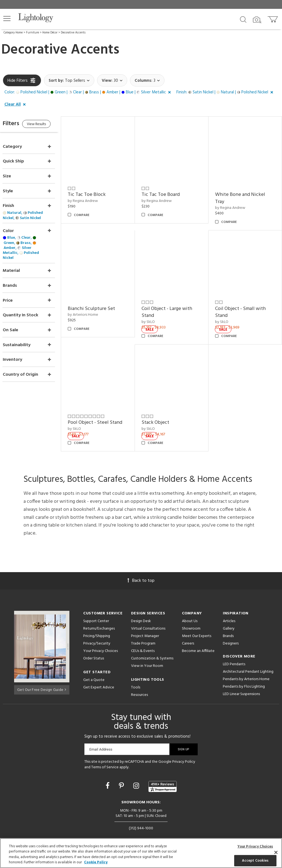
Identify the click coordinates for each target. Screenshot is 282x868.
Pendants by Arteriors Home (246, 668)
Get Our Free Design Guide (42, 678)
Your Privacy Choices (100, 640)
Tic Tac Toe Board (168, 191)
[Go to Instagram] (137, 776)
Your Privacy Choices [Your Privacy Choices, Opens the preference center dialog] (255, 847)
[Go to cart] (273, 18)
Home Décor (50, 33)
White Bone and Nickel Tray (244, 195)
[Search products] (243, 19)
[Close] (276, 852)
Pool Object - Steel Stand (106, 412)
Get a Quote (94, 669)
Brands (228, 625)
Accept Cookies (255, 860)
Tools (136, 676)
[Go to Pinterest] (122, 776)
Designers (231, 632)
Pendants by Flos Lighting (244, 676)
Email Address (101, 738)
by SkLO (155, 315)
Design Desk (141, 610)
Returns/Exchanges (99, 618)
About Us (190, 610)
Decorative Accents (73, 33)
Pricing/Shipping (97, 625)
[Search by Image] (257, 20)
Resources (139, 684)
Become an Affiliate (198, 640)
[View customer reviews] (163, 776)
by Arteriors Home (94, 308)
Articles (229, 610)
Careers (188, 632)
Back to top (141, 570)
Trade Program (143, 632)
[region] (141, 853)
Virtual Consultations (148, 618)
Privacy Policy (184, 751)
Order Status (94, 647)
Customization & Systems (152, 647)
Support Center (96, 610)
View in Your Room (147, 655)
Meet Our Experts (197, 625)
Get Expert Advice (99, 676)
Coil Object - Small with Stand (244, 305)
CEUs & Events (143, 640)
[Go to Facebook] (108, 776)
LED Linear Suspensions (241, 683)
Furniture (32, 33)
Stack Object (163, 412)
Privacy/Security (97, 632)
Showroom (191, 618)
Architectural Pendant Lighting (248, 661)
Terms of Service (105, 756)
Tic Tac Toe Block (98, 191)
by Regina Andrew (94, 197)
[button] (7, 19)
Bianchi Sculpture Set (102, 301)
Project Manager (145, 625)
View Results (49, 125)
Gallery (229, 618)
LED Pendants (234, 653)
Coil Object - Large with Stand (174, 305)
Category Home (13, 33)
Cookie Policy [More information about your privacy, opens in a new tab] (96, 862)
